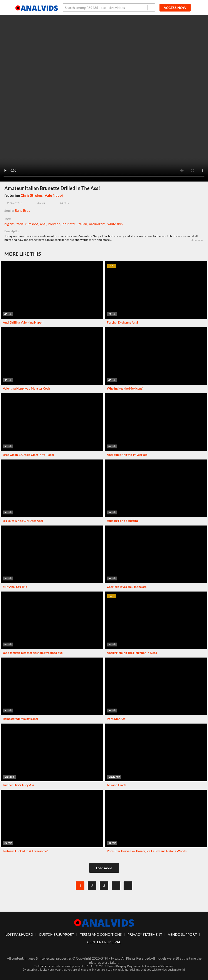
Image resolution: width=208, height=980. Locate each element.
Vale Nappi (54, 195)
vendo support (182, 934)
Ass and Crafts (117, 785)
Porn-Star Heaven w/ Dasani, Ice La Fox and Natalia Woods (147, 851)
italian (82, 224)
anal (43, 224)
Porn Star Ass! (117, 719)
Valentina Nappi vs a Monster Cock (26, 388)
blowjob (54, 224)
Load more (104, 868)
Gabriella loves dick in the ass (127, 587)
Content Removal (104, 942)
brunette (69, 224)
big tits (9, 224)
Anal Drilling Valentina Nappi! (23, 322)
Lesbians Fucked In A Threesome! (25, 851)
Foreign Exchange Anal (122, 322)
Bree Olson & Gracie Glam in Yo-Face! (28, 455)
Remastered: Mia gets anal (20, 719)
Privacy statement (145, 934)
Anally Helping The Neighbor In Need (132, 653)
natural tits (97, 224)
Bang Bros (22, 210)
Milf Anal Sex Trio (15, 587)
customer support (56, 934)
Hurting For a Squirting (123, 521)
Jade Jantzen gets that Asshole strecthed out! (33, 653)
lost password (19, 934)
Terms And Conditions (101, 934)
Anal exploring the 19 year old (127, 455)
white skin (115, 224)
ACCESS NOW (175, 7)
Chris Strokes (32, 195)
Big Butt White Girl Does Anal (23, 521)
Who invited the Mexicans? (125, 388)
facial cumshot (27, 224)
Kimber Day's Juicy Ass (18, 785)
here (43, 966)
